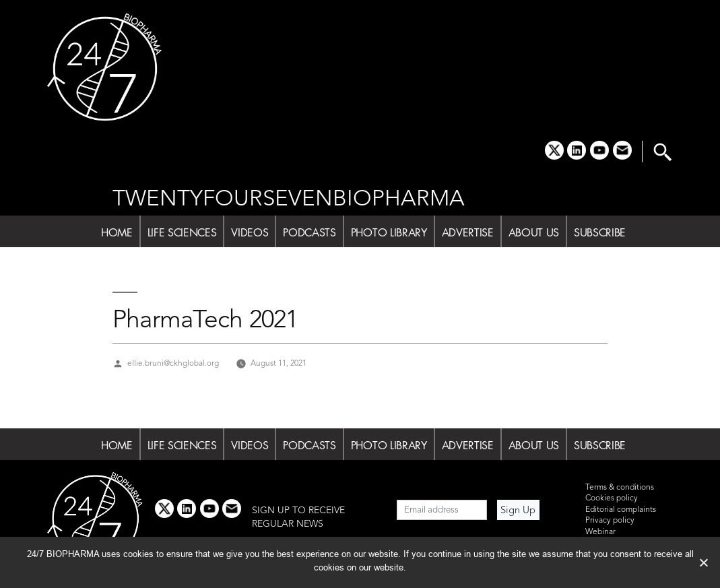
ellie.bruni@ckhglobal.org (173, 364)
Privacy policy (610, 521)
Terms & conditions (620, 488)
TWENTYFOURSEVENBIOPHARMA (289, 200)
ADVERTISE (468, 232)
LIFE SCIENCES (182, 232)
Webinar (600, 532)
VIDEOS (250, 232)
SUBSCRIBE (600, 232)
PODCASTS (309, 232)
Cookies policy (612, 498)
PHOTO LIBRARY (389, 232)
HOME (117, 232)
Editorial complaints (621, 510)
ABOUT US (534, 232)
